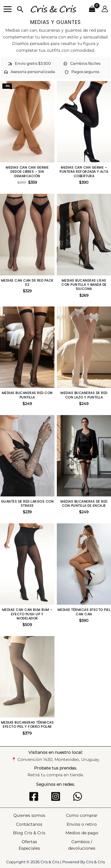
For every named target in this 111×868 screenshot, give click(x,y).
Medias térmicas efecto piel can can (84, 612)
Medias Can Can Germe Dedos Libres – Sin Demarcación (27, 172)
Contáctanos (29, 824)
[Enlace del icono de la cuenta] (105, 9)
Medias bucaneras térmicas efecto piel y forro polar (27, 725)
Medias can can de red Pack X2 (27, 283)
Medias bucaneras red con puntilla (27, 395)
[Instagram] (56, 796)
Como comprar (82, 815)
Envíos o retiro (82, 824)
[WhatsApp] (78, 796)
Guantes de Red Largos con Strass (27, 504)
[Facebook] (34, 796)
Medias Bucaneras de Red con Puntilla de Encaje (84, 504)
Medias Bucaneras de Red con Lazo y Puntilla (84, 395)
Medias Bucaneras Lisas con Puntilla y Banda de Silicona (84, 285)
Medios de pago (82, 833)
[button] (20, 10)
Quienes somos (29, 815)
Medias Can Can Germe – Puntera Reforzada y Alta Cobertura (84, 172)
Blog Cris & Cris (29, 833)
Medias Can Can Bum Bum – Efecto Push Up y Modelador (27, 614)
